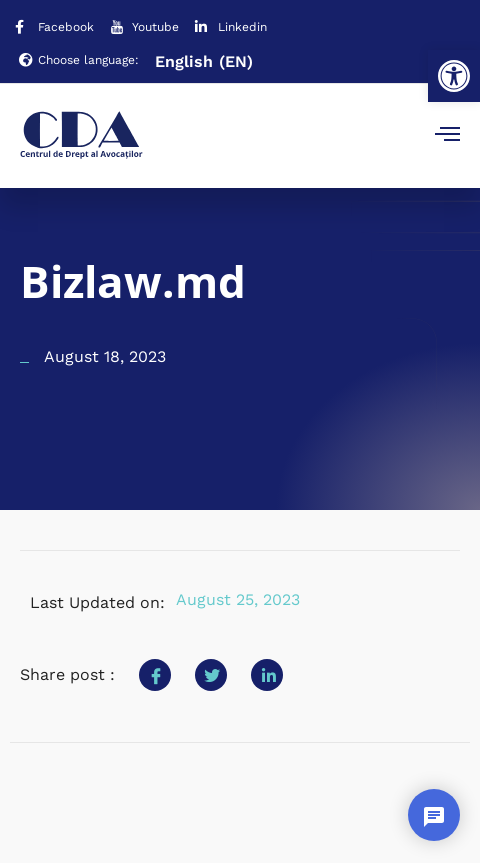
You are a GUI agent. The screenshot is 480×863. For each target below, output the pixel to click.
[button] (454, 76)
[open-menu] (447, 136)
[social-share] (155, 675)
